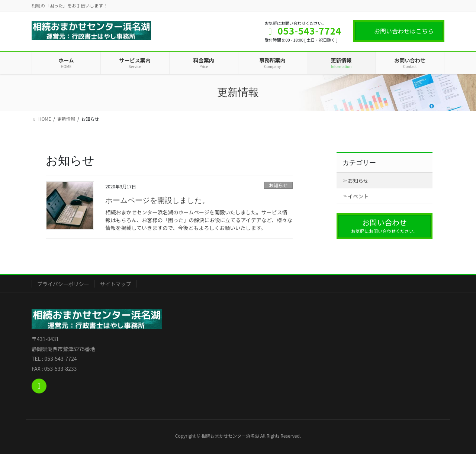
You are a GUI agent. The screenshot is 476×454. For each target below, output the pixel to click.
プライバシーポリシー (63, 284)
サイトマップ (116, 284)
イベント (358, 196)
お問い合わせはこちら (404, 31)
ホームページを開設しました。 (157, 200)
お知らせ (278, 185)
